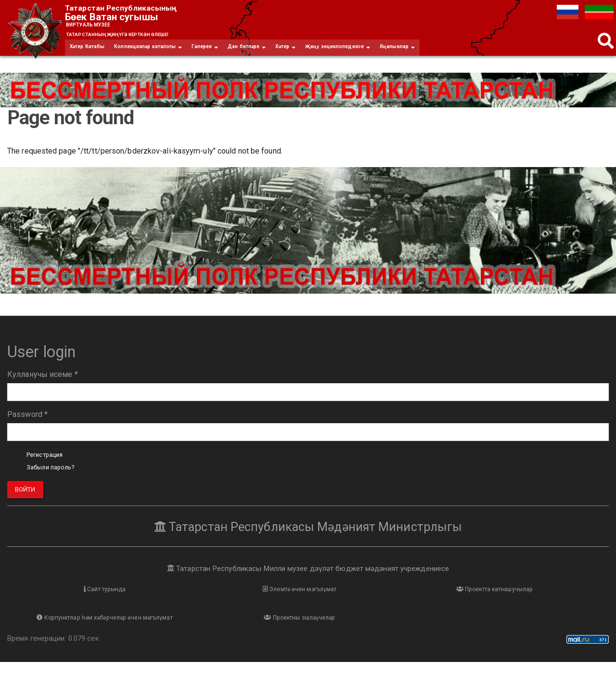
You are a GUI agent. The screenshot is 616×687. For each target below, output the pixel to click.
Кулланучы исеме (43, 384)
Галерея (231, 55)
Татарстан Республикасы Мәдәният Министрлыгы (308, 536)
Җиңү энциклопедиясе (386, 55)
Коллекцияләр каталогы (164, 55)
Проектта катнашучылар (383, 600)
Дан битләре (280, 55)
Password (27, 424)
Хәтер (325, 55)
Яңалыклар (457, 55)
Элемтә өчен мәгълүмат (233, 600)
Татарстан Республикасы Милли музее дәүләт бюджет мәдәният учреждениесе (308, 577)
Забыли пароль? (56, 476)
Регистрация (50, 464)
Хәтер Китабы (91, 55)
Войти (25, 499)
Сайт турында (82, 600)
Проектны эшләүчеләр (82, 642)
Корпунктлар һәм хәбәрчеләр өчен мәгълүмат (534, 605)
